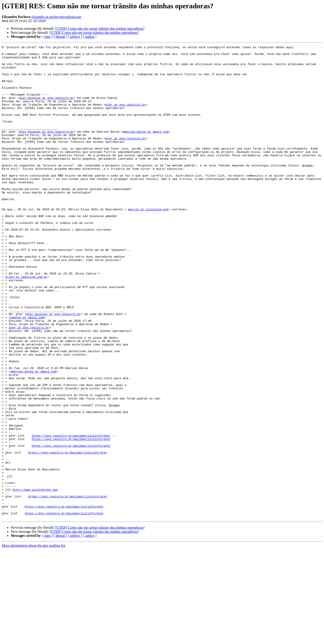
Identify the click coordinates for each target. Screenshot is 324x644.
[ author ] (90, 37)
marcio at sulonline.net (148, 242)
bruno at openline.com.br (26, 323)
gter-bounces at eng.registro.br (47, 109)
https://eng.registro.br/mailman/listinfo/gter (71, 514)
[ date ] (48, 37)
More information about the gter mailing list (34, 640)
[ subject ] (75, 37)
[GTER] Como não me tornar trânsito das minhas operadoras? (100, 28)
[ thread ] (60, 37)
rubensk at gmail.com (26, 372)
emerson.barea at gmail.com (146, 149)
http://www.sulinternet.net (35, 579)
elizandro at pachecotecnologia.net (56, 17)
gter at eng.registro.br (125, 117)
